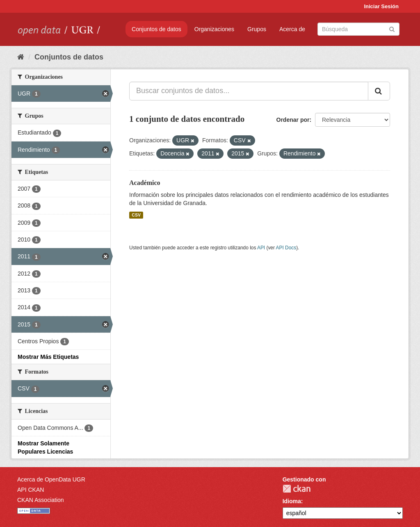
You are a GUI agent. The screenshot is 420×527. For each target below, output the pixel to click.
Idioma (292, 501)
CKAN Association (41, 500)
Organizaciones (214, 29)
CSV (136, 215)
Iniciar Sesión (381, 6)
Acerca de (292, 29)
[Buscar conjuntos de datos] (358, 29)
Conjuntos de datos (156, 29)
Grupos (257, 29)
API (261, 248)
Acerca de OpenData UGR (51, 479)
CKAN (297, 489)
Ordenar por (293, 120)
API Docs (286, 248)
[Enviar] (392, 29)
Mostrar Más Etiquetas (48, 357)
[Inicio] (21, 57)
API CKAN (31, 490)
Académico (145, 183)
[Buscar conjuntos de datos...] (249, 91)
